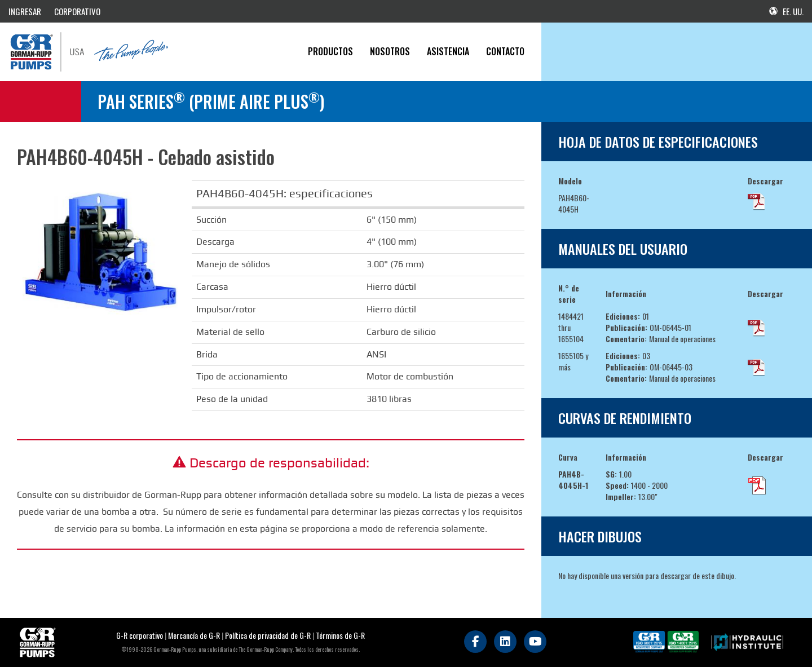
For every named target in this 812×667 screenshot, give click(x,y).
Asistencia (448, 51)
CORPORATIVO (77, 11)
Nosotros (390, 51)
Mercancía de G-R (195, 635)
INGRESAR (25, 11)
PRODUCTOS (330, 51)
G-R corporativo (140, 635)
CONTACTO (505, 51)
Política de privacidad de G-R (268, 635)
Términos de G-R (340, 635)
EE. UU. (786, 11)
